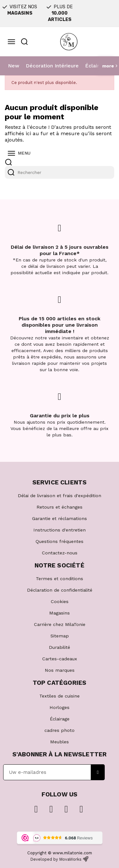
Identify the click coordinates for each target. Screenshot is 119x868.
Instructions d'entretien (60, 530)
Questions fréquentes (60, 541)
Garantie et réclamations (60, 518)
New (14, 66)
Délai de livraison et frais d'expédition (60, 496)
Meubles (60, 742)
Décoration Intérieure (52, 66)
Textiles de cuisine (60, 696)
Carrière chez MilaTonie (60, 624)
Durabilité (60, 647)
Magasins (60, 613)
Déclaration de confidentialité (60, 590)
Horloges (60, 707)
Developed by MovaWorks (56, 859)
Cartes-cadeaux (60, 659)
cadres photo (60, 730)
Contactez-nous (60, 553)
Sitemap (60, 636)
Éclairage (97, 66)
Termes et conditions (60, 579)
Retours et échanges (60, 507)
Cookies (60, 601)
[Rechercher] (60, 172)
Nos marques (60, 670)
